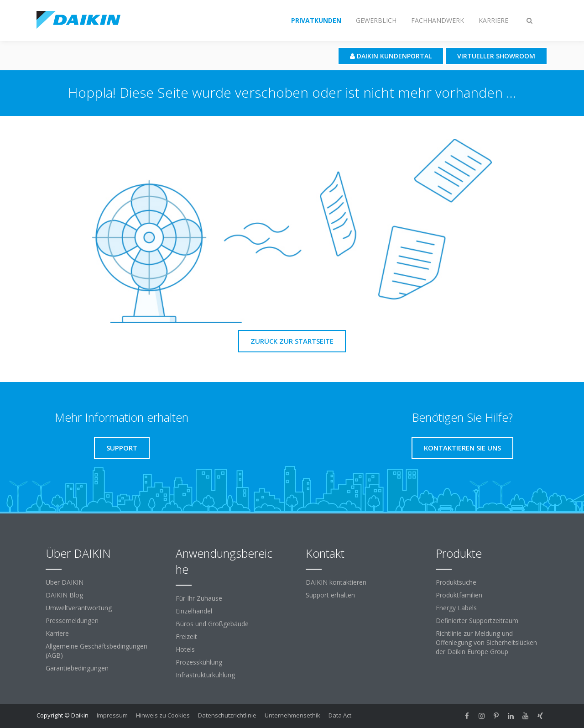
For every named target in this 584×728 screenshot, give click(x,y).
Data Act (340, 715)
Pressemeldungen (72, 621)
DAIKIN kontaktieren (336, 582)
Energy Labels (456, 608)
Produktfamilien (459, 595)
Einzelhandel (194, 611)
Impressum (112, 715)
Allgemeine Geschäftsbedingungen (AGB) (96, 651)
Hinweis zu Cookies (163, 715)
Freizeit (186, 636)
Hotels (185, 649)
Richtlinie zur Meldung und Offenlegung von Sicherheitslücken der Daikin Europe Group (486, 642)
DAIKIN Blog (64, 595)
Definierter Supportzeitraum (477, 621)
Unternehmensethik (292, 715)
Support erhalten (330, 595)
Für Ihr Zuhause (199, 598)
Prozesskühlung (199, 662)
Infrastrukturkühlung (205, 675)
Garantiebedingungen (77, 668)
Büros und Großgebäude (212, 624)
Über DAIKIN (65, 582)
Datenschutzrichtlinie (227, 715)
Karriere (57, 633)
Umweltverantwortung (79, 608)
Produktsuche (456, 582)
